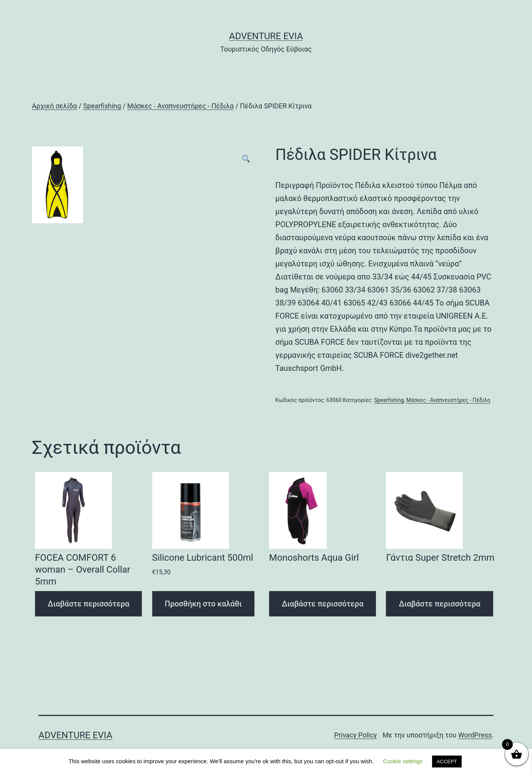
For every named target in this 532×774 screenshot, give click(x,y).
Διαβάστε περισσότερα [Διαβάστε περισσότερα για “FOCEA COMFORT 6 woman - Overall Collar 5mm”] (88, 604)
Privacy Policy (355, 735)
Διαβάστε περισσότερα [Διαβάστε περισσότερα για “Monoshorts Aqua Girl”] (323, 604)
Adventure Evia (266, 36)
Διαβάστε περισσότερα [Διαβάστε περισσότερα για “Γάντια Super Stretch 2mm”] (439, 604)
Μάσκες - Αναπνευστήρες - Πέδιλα (180, 106)
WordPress (475, 735)
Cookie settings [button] (403, 761)
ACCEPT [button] (447, 762)
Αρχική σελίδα (54, 106)
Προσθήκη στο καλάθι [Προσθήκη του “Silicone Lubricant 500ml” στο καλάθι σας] (204, 604)
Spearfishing (102, 106)
